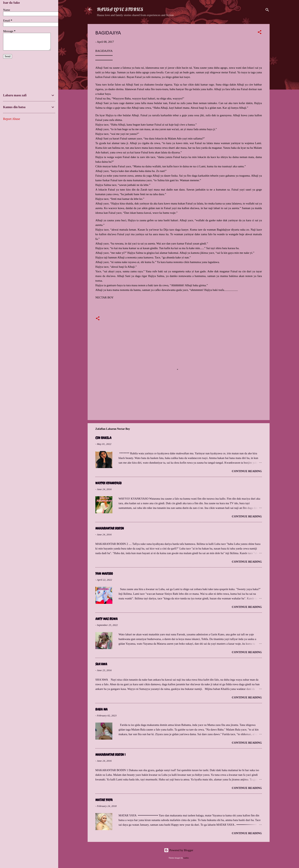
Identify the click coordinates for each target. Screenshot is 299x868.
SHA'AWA (101, 664)
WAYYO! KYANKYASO (108, 483)
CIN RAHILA (103, 438)
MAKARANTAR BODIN (110, 528)
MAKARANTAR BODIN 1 (110, 755)
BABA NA (101, 709)
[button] (260, 33)
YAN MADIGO (104, 574)
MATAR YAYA (104, 800)
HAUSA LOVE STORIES (120, 9)
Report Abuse (12, 119)
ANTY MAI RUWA (106, 619)
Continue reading (247, 471)
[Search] (267, 11)
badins (186, 858)
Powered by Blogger (179, 850)
